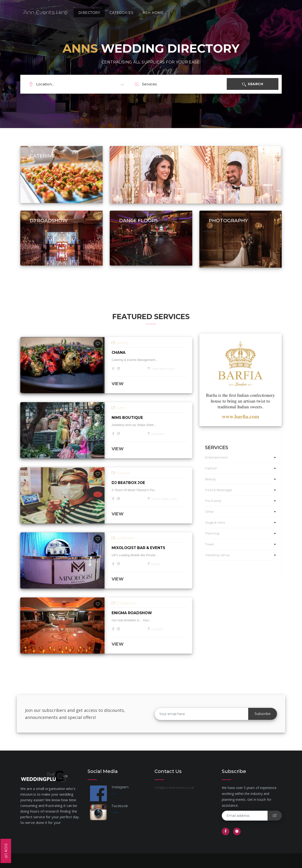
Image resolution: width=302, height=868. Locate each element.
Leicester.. (157, 434)
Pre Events (213, 501)
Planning (212, 533)
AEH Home (151, 13)
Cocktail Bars (123, 538)
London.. (156, 629)
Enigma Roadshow (133, 613)
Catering (120, 343)
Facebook (120, 806)
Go (114, 793)
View (115, 812)
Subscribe (263, 714)
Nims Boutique (128, 418)
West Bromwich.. (163, 369)
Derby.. (155, 564)
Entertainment (216, 457)
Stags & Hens (215, 522)
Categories (119, 13)
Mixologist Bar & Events (140, 548)
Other (209, 512)
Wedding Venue (217, 555)
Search (259, 84)
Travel (209, 544)
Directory (87, 13)
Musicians (121, 473)
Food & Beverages (219, 490)
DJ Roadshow (124, 603)
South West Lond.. (164, 499)
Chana (119, 353)
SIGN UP (6, 851)
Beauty (210, 479)
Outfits (119, 408)
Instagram (120, 787)
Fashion (211, 468)
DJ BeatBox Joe (129, 483)
